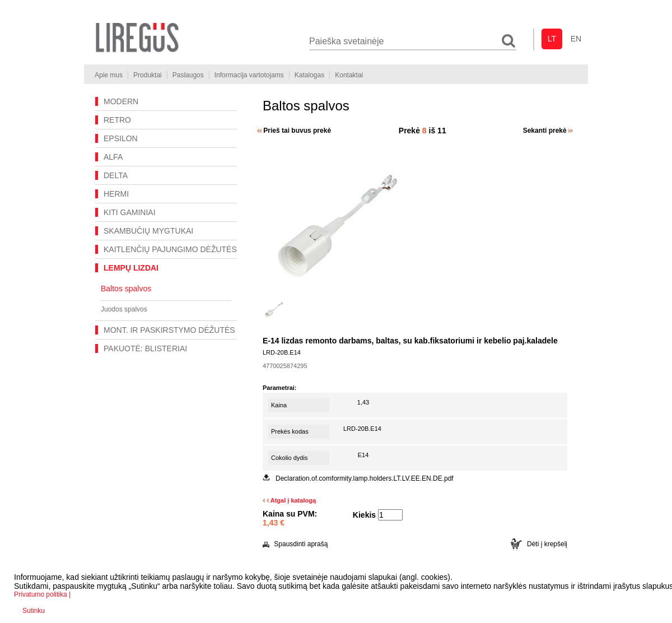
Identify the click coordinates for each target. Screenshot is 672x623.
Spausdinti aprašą (295, 544)
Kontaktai (349, 75)
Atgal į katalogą (289, 500)
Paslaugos (188, 75)
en (576, 39)
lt (552, 39)
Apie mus (109, 75)
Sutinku (34, 611)
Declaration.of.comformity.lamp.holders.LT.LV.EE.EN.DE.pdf (365, 478)
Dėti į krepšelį (539, 544)
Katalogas (309, 75)
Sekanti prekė (548, 131)
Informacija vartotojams (249, 75)
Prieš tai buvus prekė (294, 131)
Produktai (148, 75)
